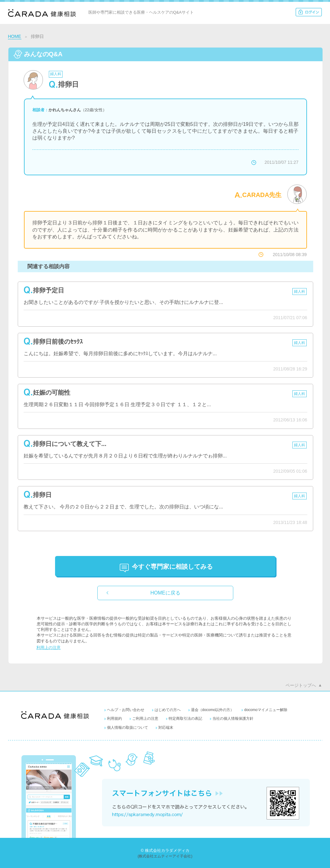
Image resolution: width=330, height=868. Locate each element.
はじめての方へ (168, 710)
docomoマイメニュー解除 (266, 710)
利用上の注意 (49, 648)
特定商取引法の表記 (185, 719)
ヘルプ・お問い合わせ (126, 710)
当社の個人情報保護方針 (233, 719)
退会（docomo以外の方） (213, 710)
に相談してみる (172, 567)
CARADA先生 (262, 195)
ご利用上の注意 (145, 719)
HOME (15, 36)
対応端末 (166, 728)
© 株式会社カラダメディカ (165, 850)
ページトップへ (301, 685)
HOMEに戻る (165, 593)
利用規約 (114, 719)
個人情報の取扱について (128, 728)
